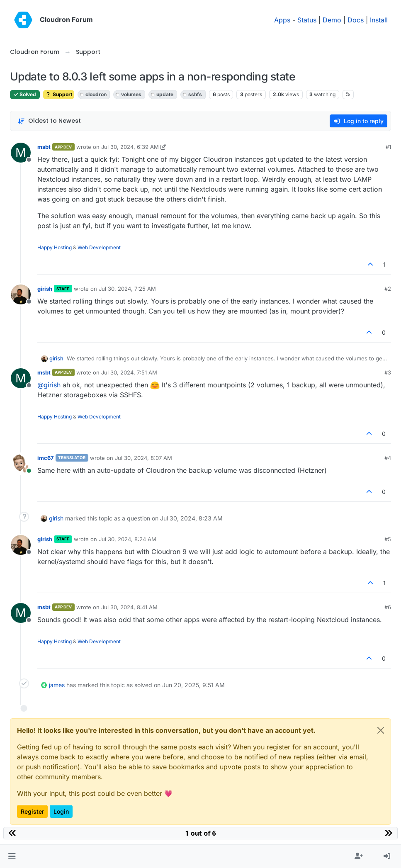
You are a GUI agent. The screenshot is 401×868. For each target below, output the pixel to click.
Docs (356, 20)
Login (61, 811)
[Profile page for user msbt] (21, 153)
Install (379, 20)
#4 (388, 458)
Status (307, 20)
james (57, 685)
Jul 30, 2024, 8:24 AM (128, 539)
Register (32, 811)
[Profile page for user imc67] (21, 464)
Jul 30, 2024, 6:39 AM (130, 147)
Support (59, 94)
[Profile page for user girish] (21, 294)
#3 (388, 372)
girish (45, 289)
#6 (388, 607)
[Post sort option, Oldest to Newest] (49, 121)
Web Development (99, 247)
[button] (12, 856)
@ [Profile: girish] (49, 385)
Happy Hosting (55, 247)
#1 (388, 147)
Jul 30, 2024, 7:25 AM (127, 289)
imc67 (46, 458)
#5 (388, 539)
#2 (388, 289)
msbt (44, 147)
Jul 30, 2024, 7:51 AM (129, 372)
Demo (332, 20)
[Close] (381, 730)
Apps (282, 20)
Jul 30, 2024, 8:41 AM (129, 607)
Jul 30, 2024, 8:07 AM (143, 458)
